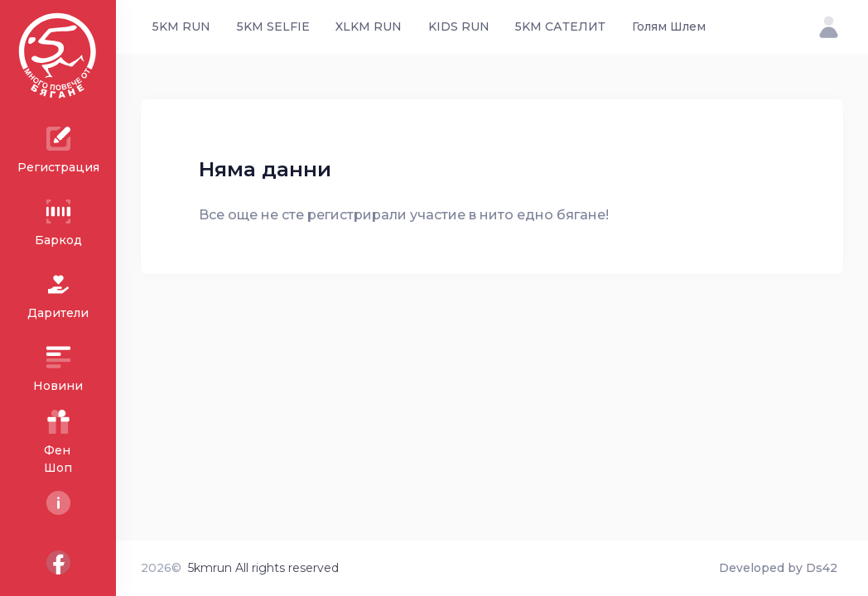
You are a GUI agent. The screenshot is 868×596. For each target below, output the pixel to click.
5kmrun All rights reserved (263, 568)
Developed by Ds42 (778, 568)
